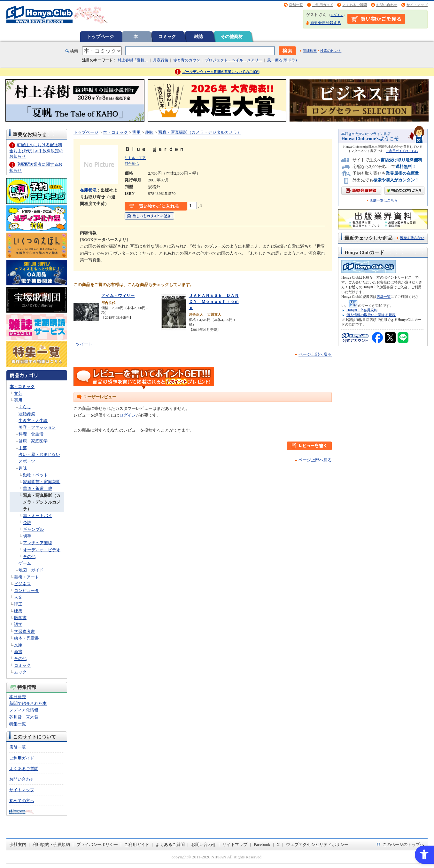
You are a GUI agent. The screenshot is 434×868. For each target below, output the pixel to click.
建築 (18, 611)
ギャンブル (33, 529)
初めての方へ (22, 801)
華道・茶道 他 (38, 488)
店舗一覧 (296, 5)
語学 (18, 624)
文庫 (18, 645)
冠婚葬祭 (27, 414)
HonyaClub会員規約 (362, 310)
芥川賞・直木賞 (24, 717)
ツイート (84, 344)
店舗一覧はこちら (384, 200)
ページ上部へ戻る (315, 354)
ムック (20, 672)
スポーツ (27, 461)
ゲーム (25, 563)
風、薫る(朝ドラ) (282, 60)
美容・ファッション (37, 427)
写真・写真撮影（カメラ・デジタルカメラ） (42, 502)
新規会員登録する (326, 23)
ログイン (337, 15)
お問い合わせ (387, 5)
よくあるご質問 (355, 5)
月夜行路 (161, 60)
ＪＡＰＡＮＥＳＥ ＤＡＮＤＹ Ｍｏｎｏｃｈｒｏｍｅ (214, 301)
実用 (18, 400)
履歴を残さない (412, 238)
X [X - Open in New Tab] (278, 844)
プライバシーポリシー (97, 844)
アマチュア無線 (38, 543)
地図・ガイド (31, 570)
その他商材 (232, 36)
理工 (18, 604)
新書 (18, 652)
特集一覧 (18, 724)
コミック (167, 36)
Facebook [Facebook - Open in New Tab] (262, 844)
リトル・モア (135, 158)
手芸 (23, 448)
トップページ (100, 36)
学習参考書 (24, 631)
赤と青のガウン (187, 60)
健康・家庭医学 (33, 441)
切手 (27, 536)
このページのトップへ (403, 844)
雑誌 (198, 36)
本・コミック (22, 387)
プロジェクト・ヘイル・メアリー (234, 60)
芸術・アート (27, 577)
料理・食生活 (31, 434)
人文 (18, 597)
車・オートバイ (38, 516)
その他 (29, 557)
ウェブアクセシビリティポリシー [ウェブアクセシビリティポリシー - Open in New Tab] (317, 844)
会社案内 (18, 844)
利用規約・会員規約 (51, 844)
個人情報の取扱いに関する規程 (371, 315)
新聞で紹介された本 (28, 703)
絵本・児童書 (27, 638)
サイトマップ (417, 5)
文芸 (18, 393)
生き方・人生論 (33, 421)
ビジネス (22, 584)
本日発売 (18, 697)
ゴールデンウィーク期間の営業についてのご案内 (221, 72)
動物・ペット (35, 475)
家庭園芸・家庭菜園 (42, 482)
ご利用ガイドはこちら (402, 151)
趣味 (23, 468)
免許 (27, 523)
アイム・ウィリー (118, 295)
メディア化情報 (24, 710)
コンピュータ (27, 590)
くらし (25, 407)
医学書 (20, 618)
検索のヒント (331, 51)
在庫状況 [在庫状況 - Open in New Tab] (88, 190)
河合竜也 (132, 163)
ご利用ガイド (323, 5)
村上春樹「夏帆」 (133, 60)
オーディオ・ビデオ (42, 550)
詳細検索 (310, 51)
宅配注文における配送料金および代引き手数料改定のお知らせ (36, 151)
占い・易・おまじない (39, 454)
